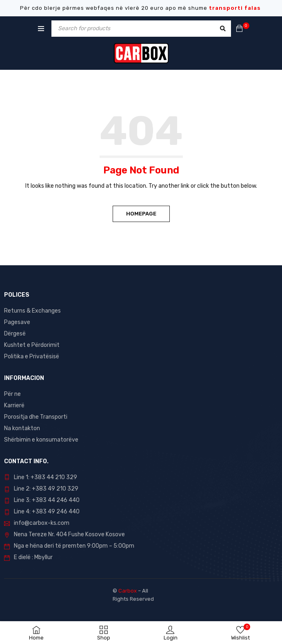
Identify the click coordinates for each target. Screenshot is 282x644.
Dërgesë (15, 334)
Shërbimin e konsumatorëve (41, 440)
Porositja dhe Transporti (36, 417)
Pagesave (17, 322)
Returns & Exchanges (32, 311)
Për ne (12, 394)
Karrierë (14, 405)
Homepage (141, 214)
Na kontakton (22, 428)
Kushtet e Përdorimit (32, 345)
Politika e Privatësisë (32, 356)
